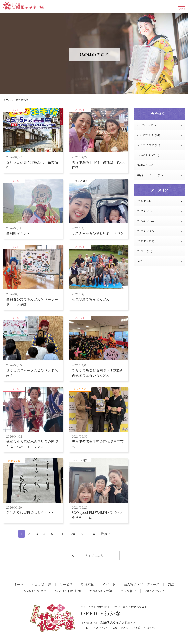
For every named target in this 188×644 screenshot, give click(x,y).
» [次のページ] (94, 534)
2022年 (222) (160, 241)
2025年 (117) (160, 211)
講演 (171, 584)
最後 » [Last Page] (105, 534)
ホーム (8, 100)
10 (64, 534)
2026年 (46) (160, 201)
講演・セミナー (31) (160, 175)
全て (160, 261)
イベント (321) (160, 125)
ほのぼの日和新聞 (68, 591)
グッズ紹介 (128, 591)
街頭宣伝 (88, 584)
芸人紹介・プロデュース (142, 584)
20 (73, 534)
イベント (109, 584)
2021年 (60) (160, 251)
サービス (66, 584)
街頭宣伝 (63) (160, 165)
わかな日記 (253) (160, 155)
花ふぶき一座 (42, 584)
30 (83, 534)
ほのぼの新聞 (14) (160, 135)
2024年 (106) (160, 221)
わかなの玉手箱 (101, 591)
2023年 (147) (160, 231)
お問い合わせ (154, 591)
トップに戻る (88, 555)
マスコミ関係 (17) (160, 145)
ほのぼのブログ (35, 591)
